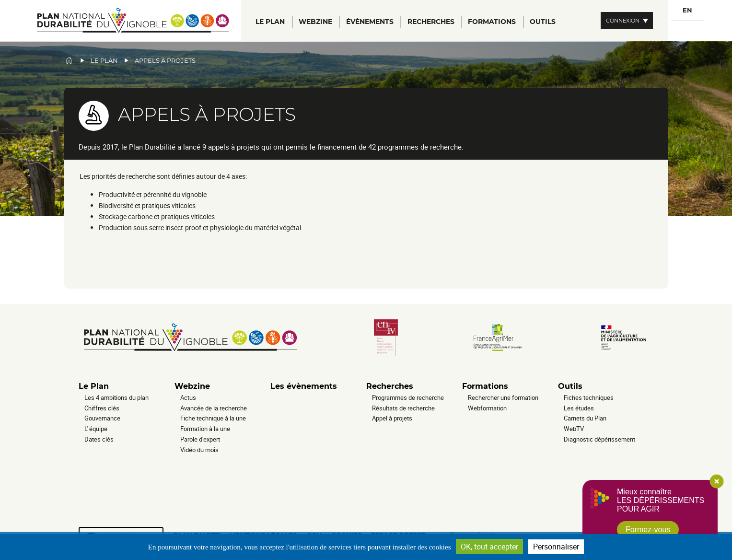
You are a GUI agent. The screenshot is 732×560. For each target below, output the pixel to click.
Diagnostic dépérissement (599, 439)
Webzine (192, 386)
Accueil (69, 60)
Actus (188, 397)
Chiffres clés (102, 408)
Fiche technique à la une (213, 418)
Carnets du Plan (585, 418)
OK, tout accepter (489, 547)
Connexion (623, 21)
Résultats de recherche (403, 408)
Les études (579, 408)
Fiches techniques (589, 397)
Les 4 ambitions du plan (116, 397)
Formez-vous (648, 530)
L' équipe (96, 429)
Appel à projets (392, 418)
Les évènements (304, 386)
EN (687, 10)
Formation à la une (205, 429)
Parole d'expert (200, 439)
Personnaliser (556, 547)
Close (717, 481)
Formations (485, 386)
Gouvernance (102, 418)
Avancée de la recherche (214, 408)
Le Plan (94, 386)
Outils (570, 386)
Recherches (390, 386)
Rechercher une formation (503, 397)
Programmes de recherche (408, 397)
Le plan (104, 61)
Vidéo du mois (199, 450)
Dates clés (99, 439)
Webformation (487, 408)
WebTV (574, 429)
